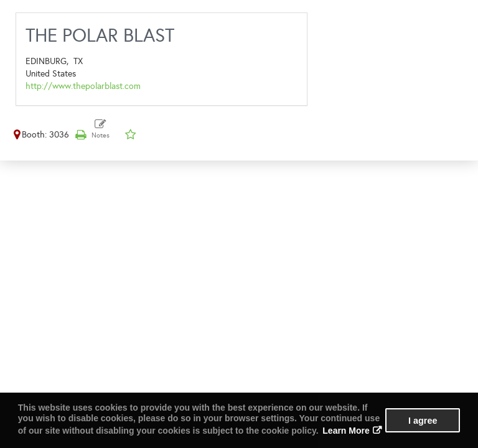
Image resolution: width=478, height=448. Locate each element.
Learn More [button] (346, 431)
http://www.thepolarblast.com (83, 86)
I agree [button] (423, 421)
